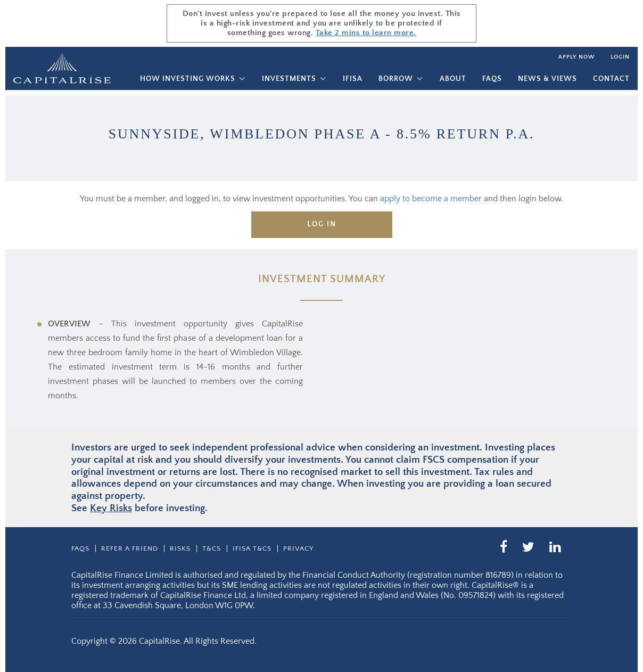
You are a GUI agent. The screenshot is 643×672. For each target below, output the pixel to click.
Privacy (298, 548)
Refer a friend (130, 548)
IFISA (353, 79)
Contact (611, 79)
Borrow (396, 79)
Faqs (492, 79)
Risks (180, 548)
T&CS (212, 548)
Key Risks (111, 508)
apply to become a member (431, 199)
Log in (322, 224)
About (453, 79)
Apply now (576, 57)
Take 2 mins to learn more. (366, 33)
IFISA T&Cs (252, 548)
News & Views (547, 79)
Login (620, 57)
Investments (289, 79)
